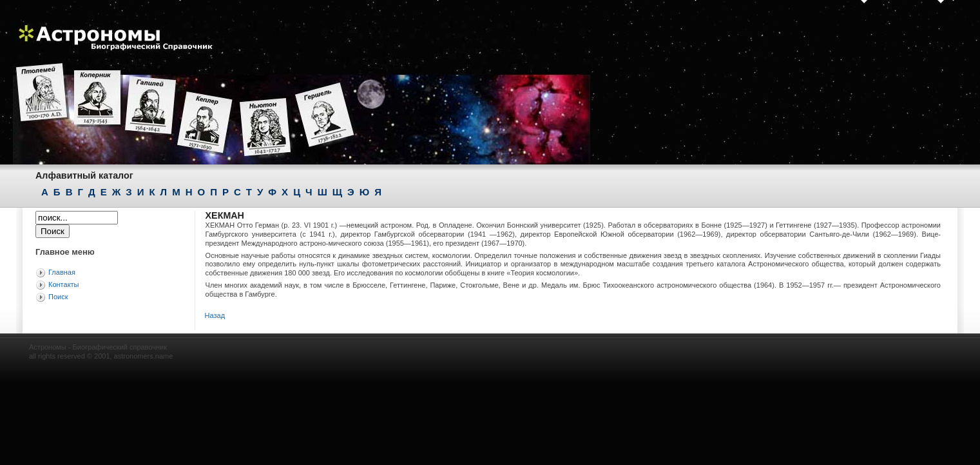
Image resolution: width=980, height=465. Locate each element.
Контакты (64, 284)
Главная (62, 272)
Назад (215, 315)
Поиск (58, 297)
